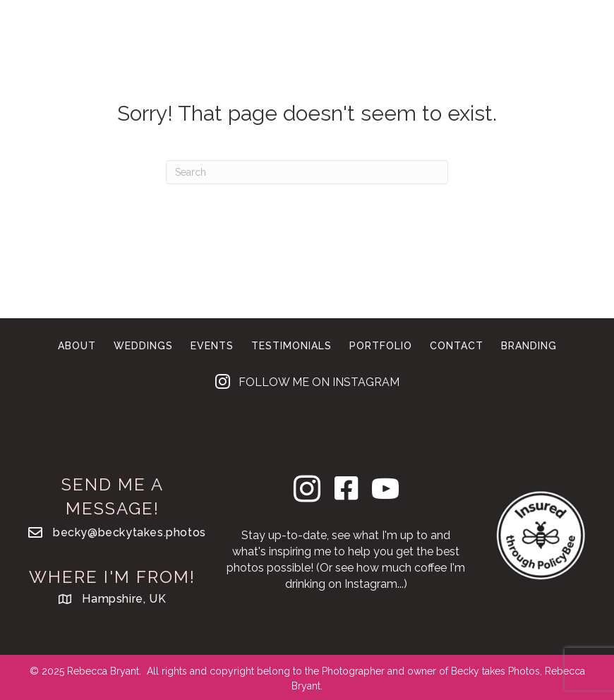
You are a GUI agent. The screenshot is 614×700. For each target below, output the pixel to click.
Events (331, 34)
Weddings (254, 34)
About (395, 34)
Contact (353, 52)
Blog (418, 52)
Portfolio (471, 34)
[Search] (307, 172)
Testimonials (291, 346)
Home (184, 34)
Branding (272, 52)
